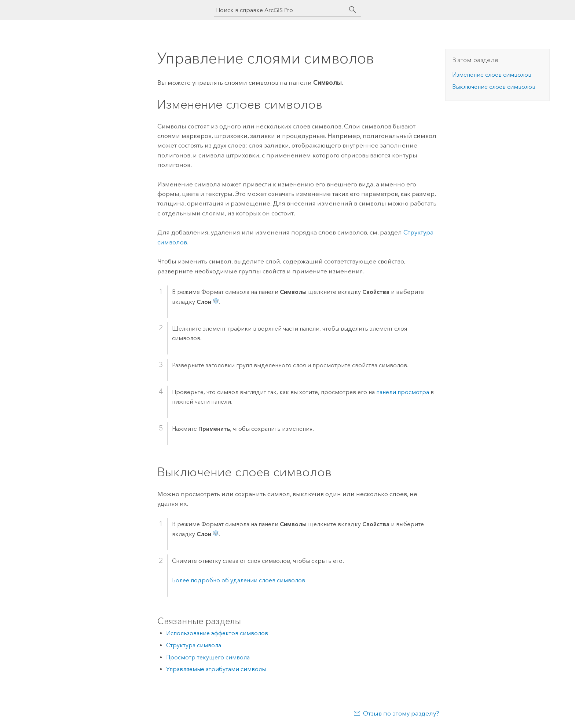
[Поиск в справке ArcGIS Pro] (280, 10)
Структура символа (194, 645)
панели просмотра (403, 392)
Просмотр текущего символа (208, 657)
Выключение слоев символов (494, 87)
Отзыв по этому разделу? (401, 713)
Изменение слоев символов (492, 75)
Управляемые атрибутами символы (216, 669)
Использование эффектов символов (217, 633)
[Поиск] (353, 10)
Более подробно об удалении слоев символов (239, 580)
